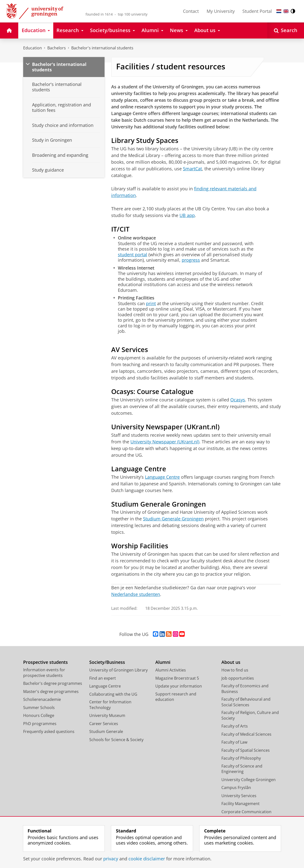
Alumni (163, 662)
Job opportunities (238, 678)
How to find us (235, 670)
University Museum (107, 715)
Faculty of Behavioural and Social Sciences (246, 702)
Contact (191, 11)
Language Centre (162, 477)
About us (231, 662)
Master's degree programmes (51, 691)
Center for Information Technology (110, 705)
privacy (111, 859)
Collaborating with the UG (113, 694)
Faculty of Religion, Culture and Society (250, 715)
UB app (187, 215)
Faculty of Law (234, 742)
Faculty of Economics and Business (245, 689)
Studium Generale (106, 731)
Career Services (104, 724)
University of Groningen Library (118, 670)
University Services (239, 796)
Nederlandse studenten (136, 594)
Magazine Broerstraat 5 (177, 678)
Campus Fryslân (236, 788)
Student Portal (257, 11)
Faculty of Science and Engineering (242, 769)
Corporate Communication (246, 812)
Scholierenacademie (42, 699)
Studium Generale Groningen (173, 519)
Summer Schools (39, 708)
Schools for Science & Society (116, 740)
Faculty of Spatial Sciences (246, 750)
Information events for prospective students (44, 673)
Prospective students (45, 662)
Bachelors (57, 48)
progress (191, 260)
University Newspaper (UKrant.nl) (165, 442)
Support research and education (176, 697)
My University (221, 11)
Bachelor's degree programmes (53, 683)
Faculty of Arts (235, 726)
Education (33, 48)
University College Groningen (249, 780)
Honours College (39, 715)
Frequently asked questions (49, 731)
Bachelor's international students (102, 48)
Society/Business (107, 662)
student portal (133, 255)
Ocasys (238, 400)
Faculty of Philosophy (241, 758)
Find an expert (103, 678)
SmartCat (192, 169)
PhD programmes (40, 724)
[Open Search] (286, 30)
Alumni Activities (171, 670)
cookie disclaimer (147, 859)
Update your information (179, 686)
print (151, 303)
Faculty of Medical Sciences (246, 734)
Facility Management (241, 804)
